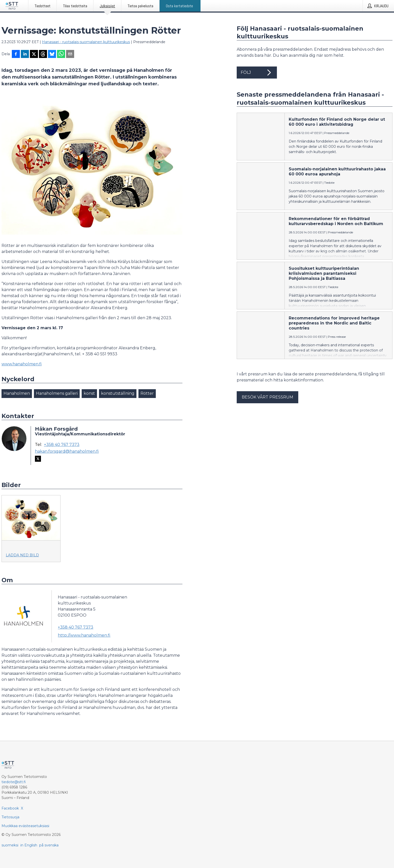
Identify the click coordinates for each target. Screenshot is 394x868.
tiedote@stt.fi (14, 782)
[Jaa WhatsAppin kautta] (61, 54)
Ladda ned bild (22, 555)
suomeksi (10, 845)
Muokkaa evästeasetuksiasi (25, 826)
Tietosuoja (10, 817)
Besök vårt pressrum (267, 397)
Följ (257, 73)
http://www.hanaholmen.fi (84, 635)
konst (89, 393)
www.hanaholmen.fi (22, 364)
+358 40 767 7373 (62, 445)
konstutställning (118, 393)
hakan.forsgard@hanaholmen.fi (67, 451)
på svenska (49, 845)
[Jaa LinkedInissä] (25, 54)
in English (29, 845)
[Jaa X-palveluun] (34, 54)
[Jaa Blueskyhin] (52, 54)
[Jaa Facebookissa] (16, 54)
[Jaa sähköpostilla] (70, 54)
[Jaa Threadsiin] (43, 54)
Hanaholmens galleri (57, 393)
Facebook (10, 808)
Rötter (147, 393)
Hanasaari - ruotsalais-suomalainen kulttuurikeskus (86, 42)
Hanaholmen (17, 393)
